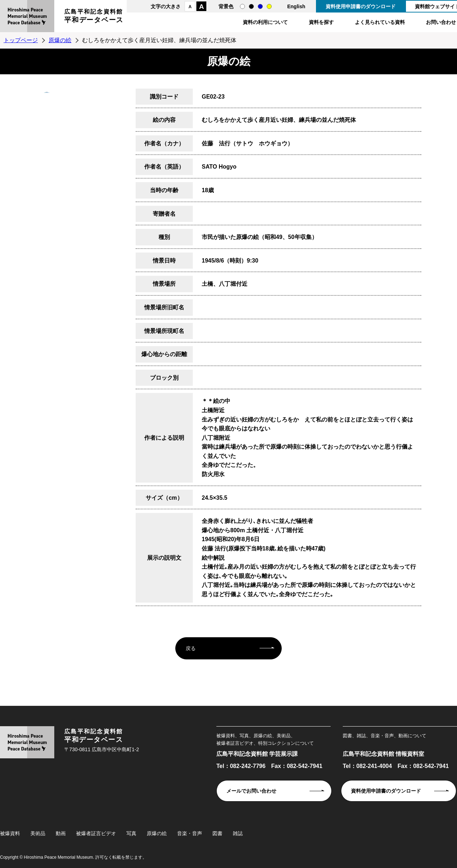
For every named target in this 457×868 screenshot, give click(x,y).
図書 (217, 833)
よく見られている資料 (380, 22)
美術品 (38, 833)
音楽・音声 (190, 833)
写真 (131, 833)
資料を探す (321, 22)
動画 (61, 833)
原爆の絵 (60, 40)
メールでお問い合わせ (251, 791)
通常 (242, 6)
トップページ (21, 40)
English (296, 6)
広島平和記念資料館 (94, 17)
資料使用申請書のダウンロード (361, 6)
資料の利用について (265, 22)
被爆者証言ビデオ (96, 833)
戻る (191, 648)
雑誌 (238, 833)
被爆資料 (10, 833)
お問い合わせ (441, 22)
